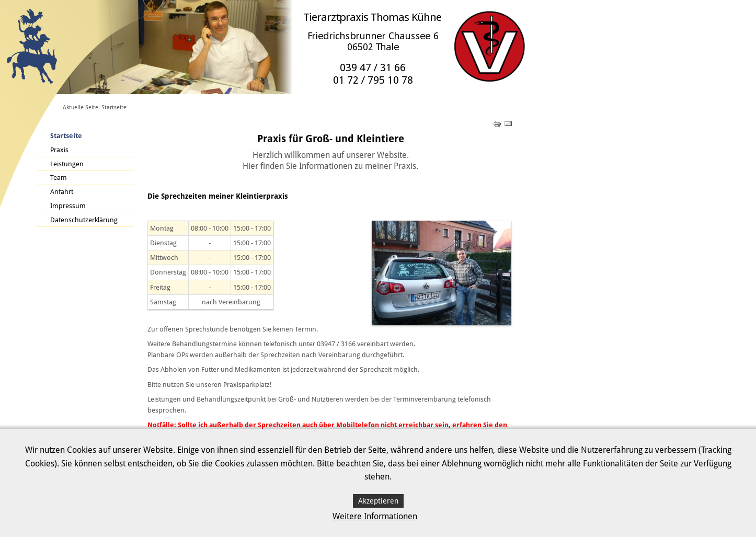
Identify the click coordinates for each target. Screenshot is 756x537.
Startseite (66, 136)
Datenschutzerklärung (84, 220)
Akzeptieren (378, 501)
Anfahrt (62, 192)
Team (59, 178)
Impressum (68, 206)
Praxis (59, 150)
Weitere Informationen (375, 516)
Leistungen (67, 164)
